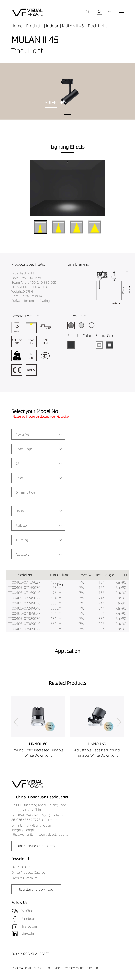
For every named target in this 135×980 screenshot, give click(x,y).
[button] (68, 114)
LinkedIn (28, 933)
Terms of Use (52, 968)
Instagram (29, 926)
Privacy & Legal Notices (26, 968)
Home (17, 26)
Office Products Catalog (28, 872)
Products (34, 26)
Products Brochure (24, 878)
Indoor (52, 26)
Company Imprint (73, 968)
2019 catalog (21, 867)
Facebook (28, 919)
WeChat (27, 911)
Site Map (92, 968)
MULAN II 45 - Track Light (85, 26)
